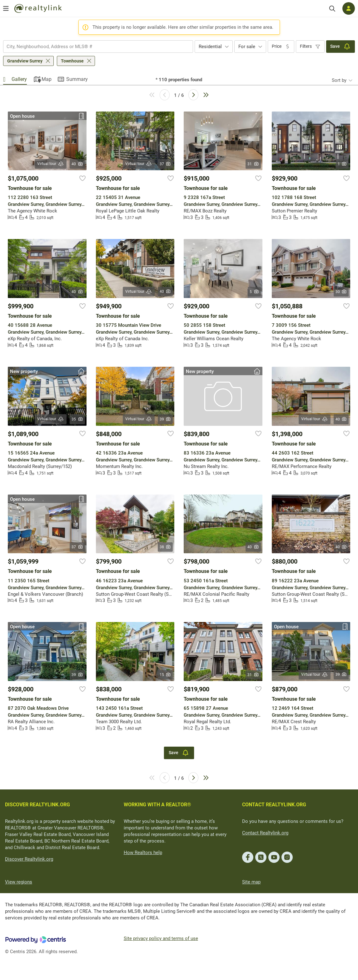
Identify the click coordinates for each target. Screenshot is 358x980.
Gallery (19, 79)
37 (165, 164)
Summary (77, 79)
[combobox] (98, 47)
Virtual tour (51, 164)
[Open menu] (6, 8)
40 (77, 164)
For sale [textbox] (247, 47)
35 (77, 419)
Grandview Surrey (25, 61)
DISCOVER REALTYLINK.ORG (37, 805)
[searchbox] (94, 47)
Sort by (339, 80)
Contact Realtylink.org (265, 833)
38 (165, 547)
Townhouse (72, 61)
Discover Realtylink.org (29, 859)
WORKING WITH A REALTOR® (157, 805)
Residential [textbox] (210, 47)
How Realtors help (143, 853)
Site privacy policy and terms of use (161, 938)
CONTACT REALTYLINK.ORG (274, 805)
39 (165, 419)
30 (341, 292)
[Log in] (349, 8)
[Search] (332, 9)
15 (165, 675)
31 (253, 164)
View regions (19, 882)
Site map (251, 882)
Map (47, 79)
